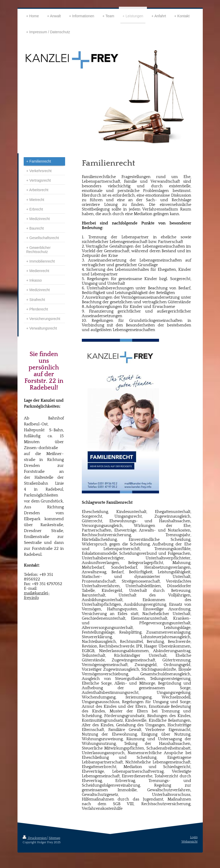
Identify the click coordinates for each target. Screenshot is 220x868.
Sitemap (55, 838)
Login (194, 837)
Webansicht (190, 842)
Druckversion (35, 838)
